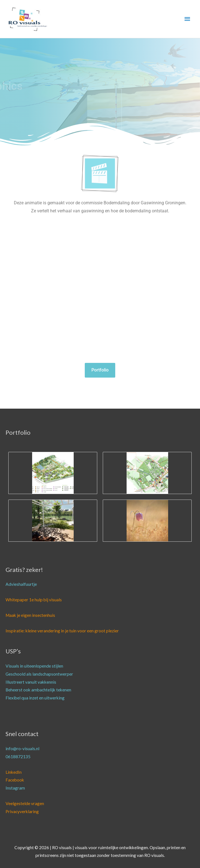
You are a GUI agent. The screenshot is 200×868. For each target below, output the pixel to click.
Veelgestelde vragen (25, 803)
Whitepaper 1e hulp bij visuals (34, 600)
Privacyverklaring (22, 811)
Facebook (15, 780)
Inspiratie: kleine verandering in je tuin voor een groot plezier (62, 631)
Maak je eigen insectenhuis (30, 615)
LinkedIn (14, 772)
